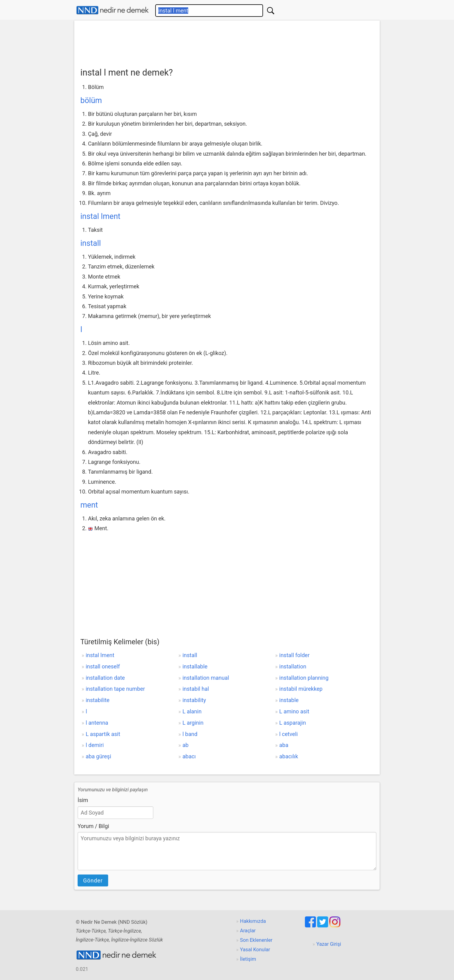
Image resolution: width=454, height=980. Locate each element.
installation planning (304, 678)
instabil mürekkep (301, 689)
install (91, 243)
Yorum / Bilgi (93, 826)
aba (284, 745)
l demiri (95, 745)
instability (194, 700)
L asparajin (293, 723)
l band (190, 734)
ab (185, 745)
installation (293, 666)
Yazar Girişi (329, 944)
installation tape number (115, 689)
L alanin (192, 711)
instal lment (100, 216)
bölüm (91, 100)
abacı (189, 756)
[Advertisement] (227, 42)
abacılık (289, 756)
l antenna (97, 723)
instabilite (97, 700)
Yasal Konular (255, 950)
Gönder (93, 880)
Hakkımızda (253, 921)
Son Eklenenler (256, 940)
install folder (294, 655)
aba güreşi (98, 756)
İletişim (248, 959)
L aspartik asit (103, 734)
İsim (83, 800)
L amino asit (294, 711)
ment (89, 505)
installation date (105, 678)
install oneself (103, 666)
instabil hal (196, 689)
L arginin (193, 723)
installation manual (206, 678)
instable (289, 700)
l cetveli (289, 734)
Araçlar (248, 931)
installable (195, 666)
